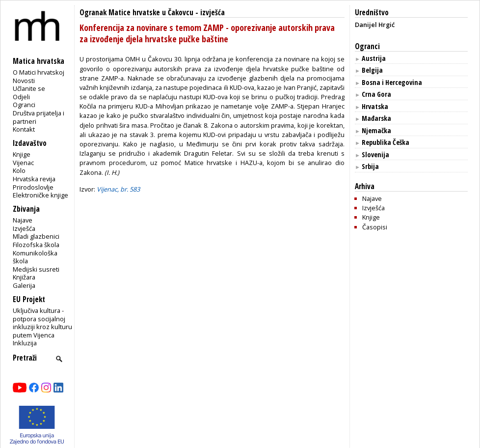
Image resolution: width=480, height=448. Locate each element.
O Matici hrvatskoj (39, 72)
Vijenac (23, 163)
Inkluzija (25, 343)
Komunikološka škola (35, 257)
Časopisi (375, 227)
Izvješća (24, 228)
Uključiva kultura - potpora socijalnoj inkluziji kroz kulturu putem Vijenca (42, 323)
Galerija (24, 285)
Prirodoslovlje (33, 187)
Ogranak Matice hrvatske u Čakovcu (136, 13)
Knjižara (24, 277)
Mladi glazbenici (36, 236)
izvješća (213, 13)
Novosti (24, 81)
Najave (23, 220)
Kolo (19, 170)
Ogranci (24, 105)
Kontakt (24, 129)
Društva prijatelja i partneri (39, 117)
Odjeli (21, 97)
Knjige (22, 154)
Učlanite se (29, 88)
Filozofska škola (36, 245)
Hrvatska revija (34, 179)
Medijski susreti (36, 269)
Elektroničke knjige (40, 195)
